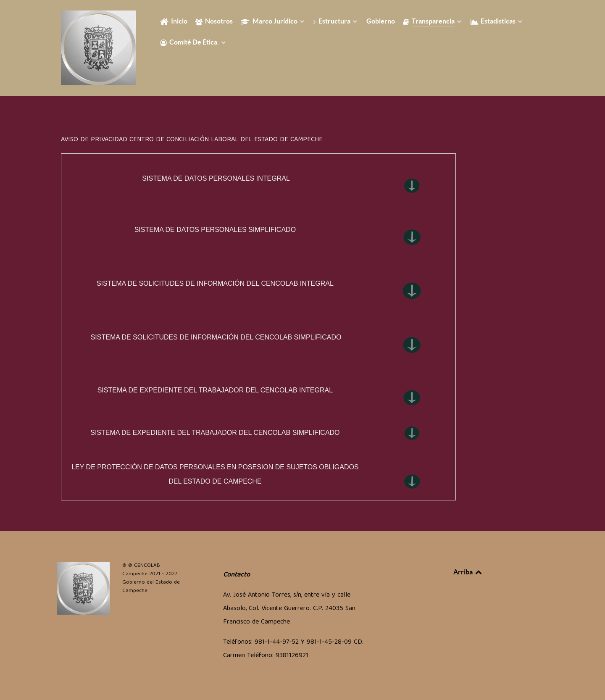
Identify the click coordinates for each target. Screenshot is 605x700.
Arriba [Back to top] (468, 572)
